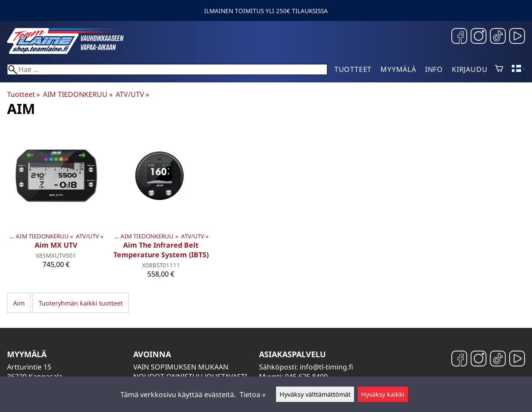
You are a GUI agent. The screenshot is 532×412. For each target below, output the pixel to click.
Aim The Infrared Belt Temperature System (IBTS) (161, 250)
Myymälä (398, 69)
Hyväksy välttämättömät (315, 394)
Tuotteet (353, 69)
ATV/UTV (132, 94)
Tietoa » (253, 394)
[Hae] (167, 69)
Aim (19, 303)
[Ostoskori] (499, 69)
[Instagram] (479, 37)
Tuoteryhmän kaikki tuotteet (81, 303)
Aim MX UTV (56, 245)
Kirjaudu (470, 69)
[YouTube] (517, 37)
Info (434, 69)
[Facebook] (459, 37)
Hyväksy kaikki (383, 394)
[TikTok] (498, 37)
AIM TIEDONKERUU (78, 94)
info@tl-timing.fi (326, 367)
